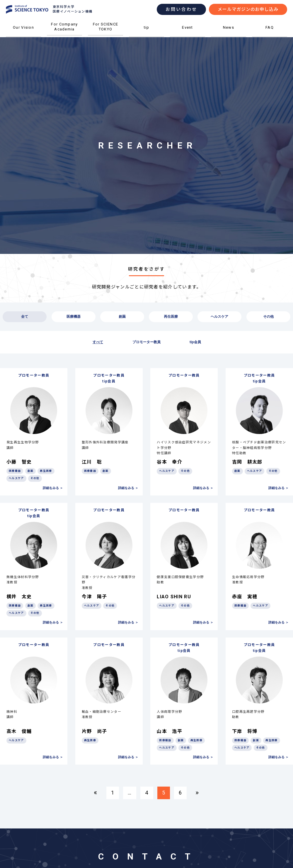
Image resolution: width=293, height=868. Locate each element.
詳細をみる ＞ (53, 488)
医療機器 (74, 317)
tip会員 (195, 342)
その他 (268, 317)
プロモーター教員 (146, 342)
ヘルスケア (219, 317)
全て (25, 317)
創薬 (122, 317)
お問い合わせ (181, 9)
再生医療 (171, 317)
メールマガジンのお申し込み (248, 9)
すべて (98, 342)
